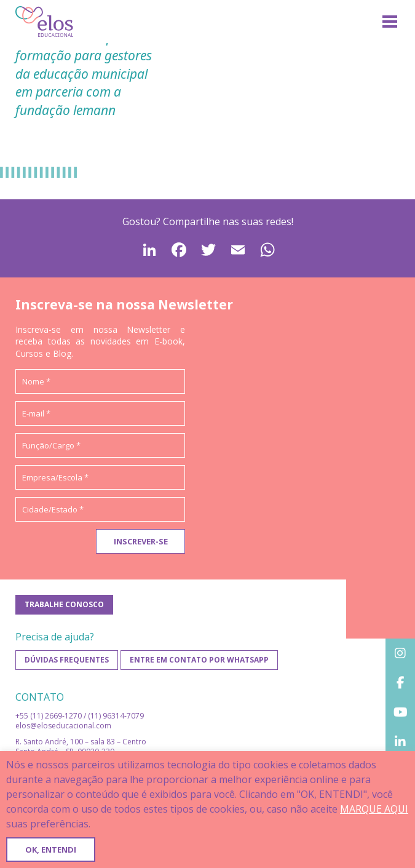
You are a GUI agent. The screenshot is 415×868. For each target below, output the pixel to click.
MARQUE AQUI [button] (374, 809)
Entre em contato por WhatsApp (199, 660)
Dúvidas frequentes (67, 660)
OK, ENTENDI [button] (51, 850)
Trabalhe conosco (64, 604)
